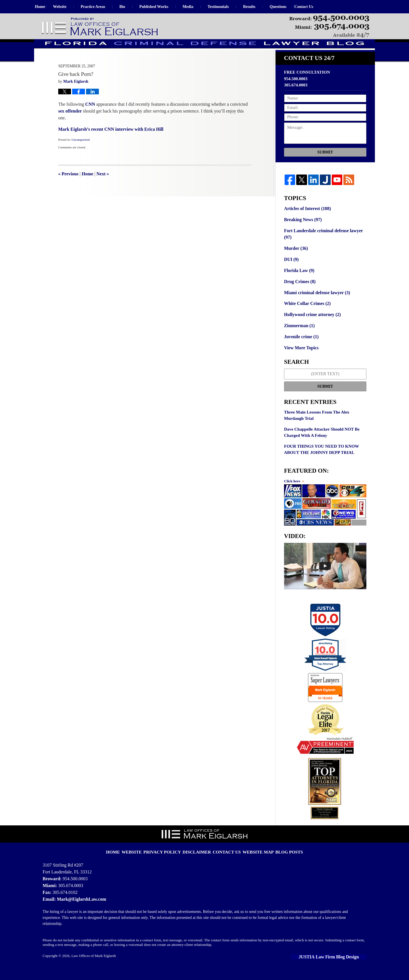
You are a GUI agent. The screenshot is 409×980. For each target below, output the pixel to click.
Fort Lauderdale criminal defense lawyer (321, 248)
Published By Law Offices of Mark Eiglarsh (329, 27)
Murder (295, 262)
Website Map (254, 857)
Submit (325, 167)
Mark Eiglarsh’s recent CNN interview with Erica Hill (111, 144)
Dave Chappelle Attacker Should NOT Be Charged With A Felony (322, 442)
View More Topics (300, 358)
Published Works (166, 7)
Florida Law (298, 283)
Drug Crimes (299, 294)
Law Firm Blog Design (340, 966)
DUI (291, 273)
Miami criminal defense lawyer (315, 304)
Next (103, 189)
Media (201, 7)
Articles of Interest (306, 223)
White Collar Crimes (306, 315)
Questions (291, 7)
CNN (90, 119)
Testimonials (231, 7)
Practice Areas (105, 7)
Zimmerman (299, 337)
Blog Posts (281, 857)
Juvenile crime (300, 347)
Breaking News (302, 234)
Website (72, 7)
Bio (135, 7)
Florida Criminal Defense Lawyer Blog (100, 27)
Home (46, 7)
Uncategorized (80, 155)
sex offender (71, 126)
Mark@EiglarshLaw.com (80, 908)
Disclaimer (199, 857)
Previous (68, 189)
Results (262, 7)
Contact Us (323, 7)
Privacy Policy (169, 857)
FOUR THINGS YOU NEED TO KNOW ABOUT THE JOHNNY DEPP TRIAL (322, 459)
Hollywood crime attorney (311, 326)
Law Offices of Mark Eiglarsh (94, 965)
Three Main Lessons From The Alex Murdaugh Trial (317, 425)
